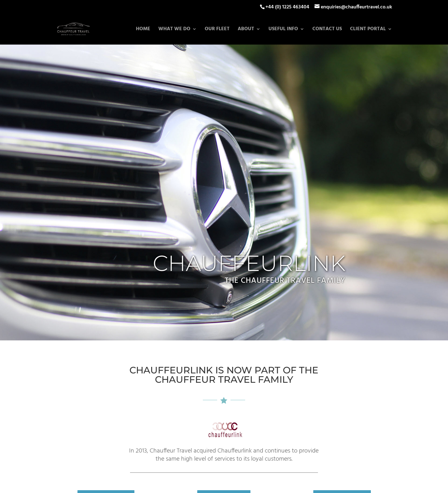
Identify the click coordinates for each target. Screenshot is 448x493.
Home (143, 30)
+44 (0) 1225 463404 (287, 7)
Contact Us (327, 30)
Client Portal (368, 30)
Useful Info (283, 30)
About (246, 30)
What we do (174, 30)
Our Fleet (217, 30)
